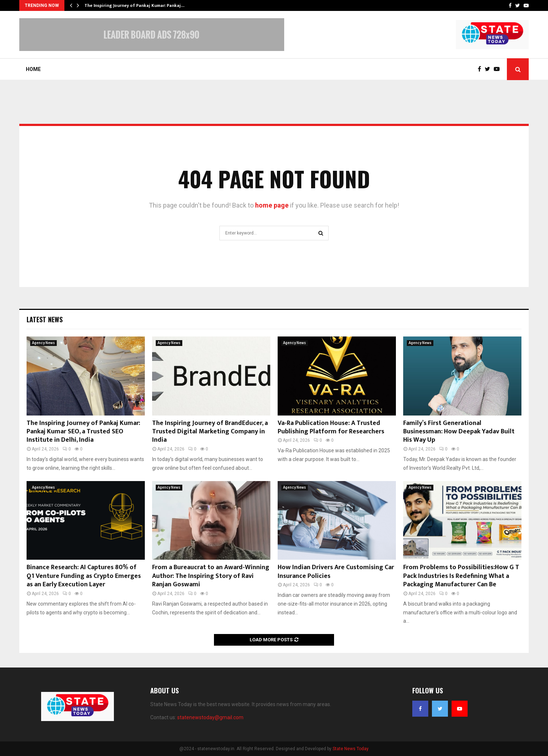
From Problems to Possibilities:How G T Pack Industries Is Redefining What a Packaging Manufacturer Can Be (461, 576)
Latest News (45, 319)
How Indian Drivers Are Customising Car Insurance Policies (336, 572)
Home (33, 69)
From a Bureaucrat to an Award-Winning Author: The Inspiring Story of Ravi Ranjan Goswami (211, 576)
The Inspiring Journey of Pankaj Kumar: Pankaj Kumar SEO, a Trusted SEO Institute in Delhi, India (83, 432)
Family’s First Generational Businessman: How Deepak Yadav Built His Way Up (459, 432)
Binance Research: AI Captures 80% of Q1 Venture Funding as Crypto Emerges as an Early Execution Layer (84, 576)
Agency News (43, 343)
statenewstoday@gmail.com (210, 717)
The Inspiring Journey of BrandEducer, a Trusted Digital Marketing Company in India (210, 432)
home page (272, 205)
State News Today (351, 749)
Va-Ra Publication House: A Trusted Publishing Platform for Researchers (331, 427)
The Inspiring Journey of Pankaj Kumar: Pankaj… (134, 5)
